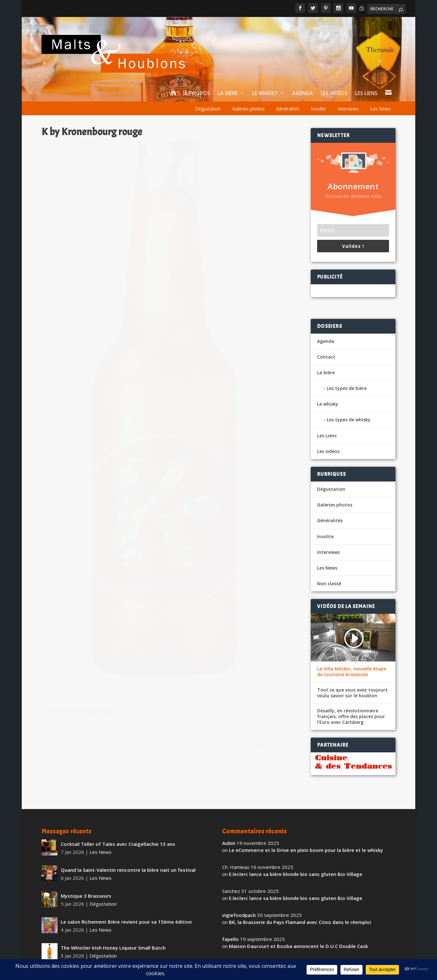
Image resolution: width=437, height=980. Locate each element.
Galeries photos (248, 109)
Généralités (288, 109)
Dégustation (208, 109)
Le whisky (265, 94)
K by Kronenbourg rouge (80, 463)
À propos (197, 94)
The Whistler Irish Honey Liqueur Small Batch (113, 927)
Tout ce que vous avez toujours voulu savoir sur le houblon (352, 693)
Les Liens (366, 94)
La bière (228, 94)
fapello (230, 918)
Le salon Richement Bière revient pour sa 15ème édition (126, 901)
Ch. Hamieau (67, 474)
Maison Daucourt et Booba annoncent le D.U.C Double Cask (298, 925)
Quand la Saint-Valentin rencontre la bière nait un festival (128, 849)
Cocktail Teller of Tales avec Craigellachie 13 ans (118, 823)
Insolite (319, 109)
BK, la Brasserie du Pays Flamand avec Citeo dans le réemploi (300, 901)
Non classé (329, 583)
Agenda (303, 94)
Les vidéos (334, 94)
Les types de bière (347, 388)
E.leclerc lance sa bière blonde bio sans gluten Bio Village (296, 853)
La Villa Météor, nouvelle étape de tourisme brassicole (352, 672)
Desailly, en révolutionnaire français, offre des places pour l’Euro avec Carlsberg (351, 717)
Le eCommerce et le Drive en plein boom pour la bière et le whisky (306, 829)
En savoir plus (138, 525)
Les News (380, 109)
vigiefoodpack (239, 894)
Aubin (229, 822)
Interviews (348, 109)
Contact (326, 357)
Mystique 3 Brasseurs (86, 875)
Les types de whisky (349, 420)
